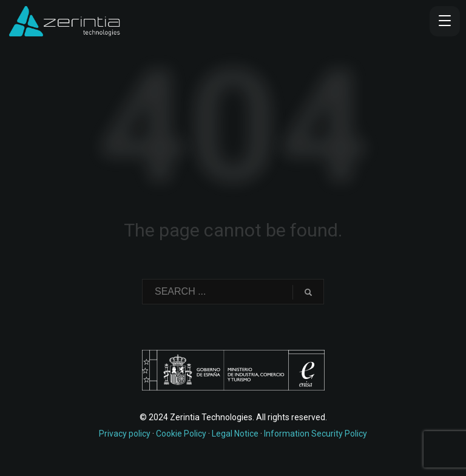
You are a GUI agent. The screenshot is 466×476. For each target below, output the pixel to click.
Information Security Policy (316, 434)
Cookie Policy (181, 434)
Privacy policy (125, 434)
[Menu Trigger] (445, 21)
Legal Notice (235, 434)
